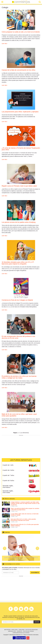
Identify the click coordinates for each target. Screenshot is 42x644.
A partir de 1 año (8, 465)
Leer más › (5, 44)
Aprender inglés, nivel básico (8, 487)
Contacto (19, 631)
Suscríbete (35, 573)
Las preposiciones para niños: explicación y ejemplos (20, 112)
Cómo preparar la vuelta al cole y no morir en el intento (21, 32)
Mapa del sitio (12, 631)
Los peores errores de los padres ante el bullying (19, 222)
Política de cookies (28, 631)
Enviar (37, 622)
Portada (7, 630)
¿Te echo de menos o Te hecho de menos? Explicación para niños (21, 149)
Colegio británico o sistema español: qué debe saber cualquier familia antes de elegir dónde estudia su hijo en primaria (25, 503)
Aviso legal (15, 630)
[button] (5, 548)
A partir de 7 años (8, 475)
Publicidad (22, 630)
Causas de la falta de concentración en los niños (18, 70)
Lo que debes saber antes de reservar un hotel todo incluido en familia (25, 514)
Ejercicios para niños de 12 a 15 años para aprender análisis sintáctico (25, 525)
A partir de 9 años (8, 481)
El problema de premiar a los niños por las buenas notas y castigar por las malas (19, 377)
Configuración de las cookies (21, 633)
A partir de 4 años (8, 470)
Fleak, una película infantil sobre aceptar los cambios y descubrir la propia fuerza (25, 509)
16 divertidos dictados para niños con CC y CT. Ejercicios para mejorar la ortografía (18, 263)
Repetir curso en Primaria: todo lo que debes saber (19, 186)
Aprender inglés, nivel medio (8, 492)
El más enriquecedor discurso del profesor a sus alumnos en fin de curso (18, 337)
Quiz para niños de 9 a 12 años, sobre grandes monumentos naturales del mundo (23, 520)
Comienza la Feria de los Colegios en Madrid (17, 300)
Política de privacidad (31, 630)
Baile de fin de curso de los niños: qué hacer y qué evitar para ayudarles (19, 415)
